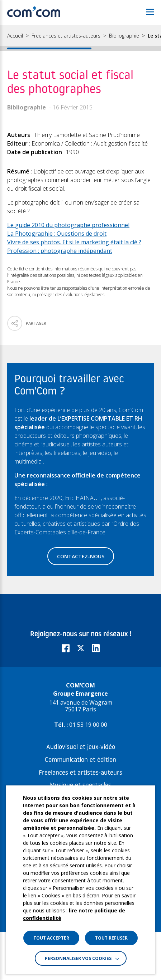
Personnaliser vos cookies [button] (78, 958)
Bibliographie (124, 36)
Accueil (15, 36)
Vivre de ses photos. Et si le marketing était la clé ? (74, 242)
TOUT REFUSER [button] (111, 938)
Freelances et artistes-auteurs (66, 36)
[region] (80, 38)
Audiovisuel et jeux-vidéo (81, 747)
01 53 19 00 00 (88, 725)
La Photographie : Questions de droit (57, 234)
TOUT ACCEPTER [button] (51, 938)
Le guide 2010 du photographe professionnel (68, 225)
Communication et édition (80, 760)
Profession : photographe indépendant (60, 251)
